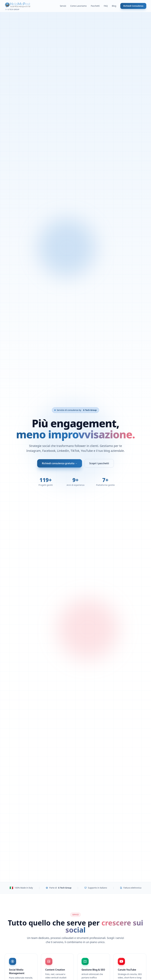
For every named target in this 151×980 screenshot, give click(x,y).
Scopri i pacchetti (99, 464)
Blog (114, 6)
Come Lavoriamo (78, 6)
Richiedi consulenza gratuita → (60, 464)
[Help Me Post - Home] (18, 6)
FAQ (106, 6)
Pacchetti (95, 6)
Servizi (63, 6)
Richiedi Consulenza (133, 6)
